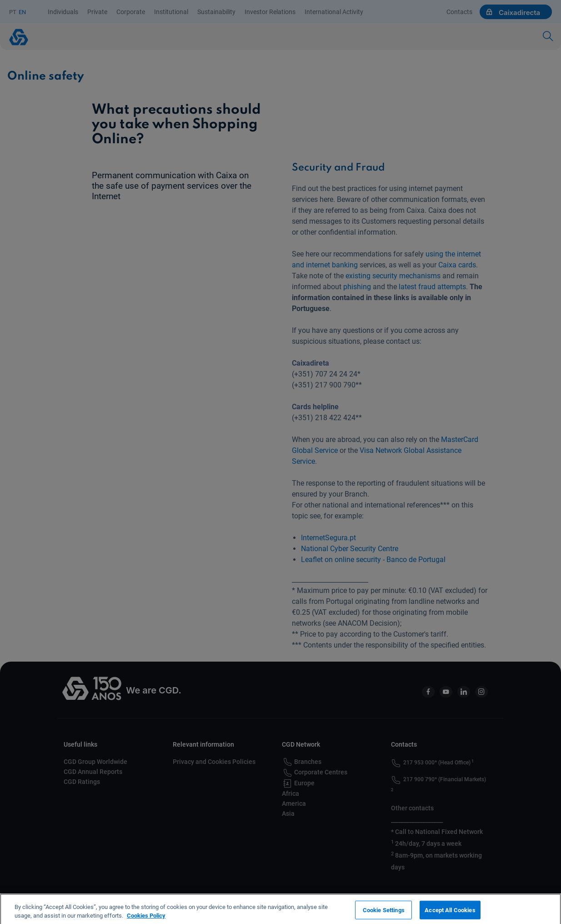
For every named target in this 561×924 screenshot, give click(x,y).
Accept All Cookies (450, 914)
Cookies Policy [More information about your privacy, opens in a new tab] (146, 920)
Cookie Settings (384, 914)
